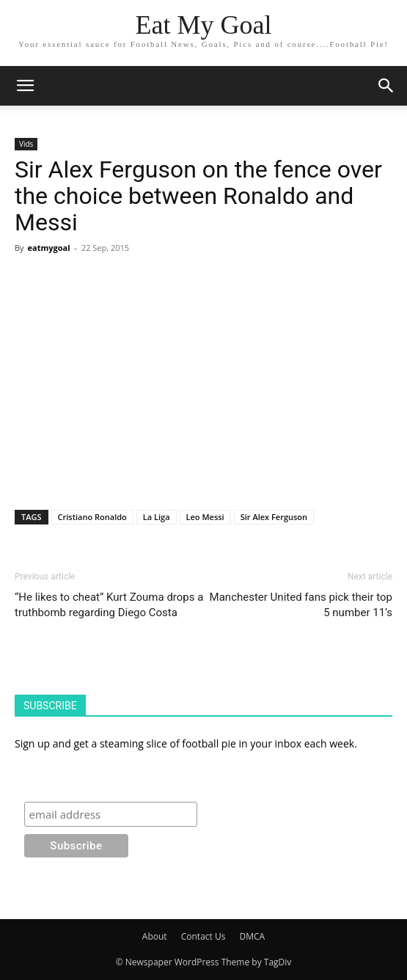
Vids (26, 144)
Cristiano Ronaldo (92, 517)
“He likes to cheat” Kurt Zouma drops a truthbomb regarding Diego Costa (109, 605)
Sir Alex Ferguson (274, 517)
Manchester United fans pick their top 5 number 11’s (301, 605)
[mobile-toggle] (25, 86)
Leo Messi (205, 517)
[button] (386, 86)
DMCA (253, 936)
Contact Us (203, 936)
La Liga (157, 517)
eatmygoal (48, 248)
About (155, 936)
